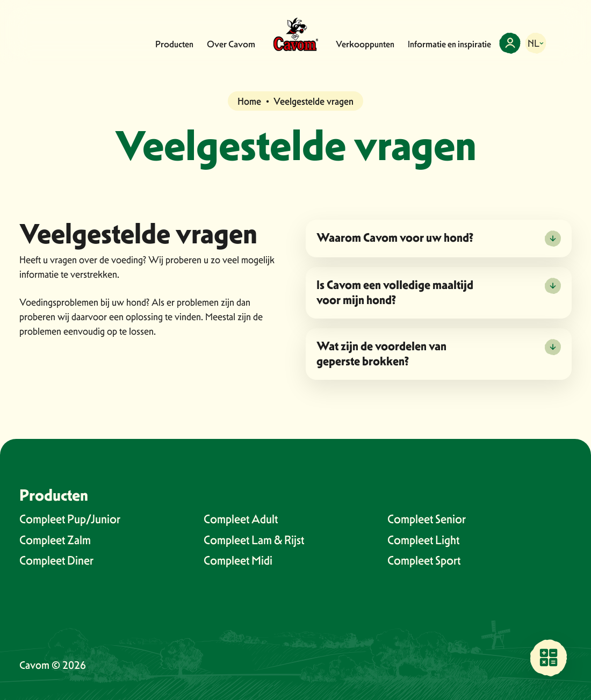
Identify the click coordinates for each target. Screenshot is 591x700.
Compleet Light (423, 540)
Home (249, 101)
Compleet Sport (424, 560)
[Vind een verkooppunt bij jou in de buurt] (549, 658)
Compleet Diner (56, 560)
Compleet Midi (238, 560)
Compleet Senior (427, 519)
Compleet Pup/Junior (70, 519)
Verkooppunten (365, 44)
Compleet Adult (241, 519)
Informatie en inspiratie (449, 44)
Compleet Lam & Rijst (254, 540)
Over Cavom (231, 44)
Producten (174, 44)
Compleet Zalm (55, 540)
